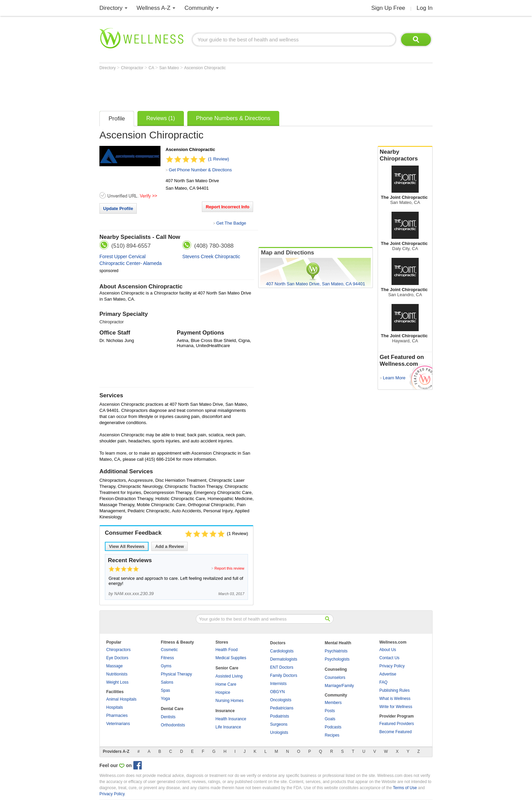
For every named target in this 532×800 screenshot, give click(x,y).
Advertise (388, 674)
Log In (425, 8)
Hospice (223, 692)
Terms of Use (405, 788)
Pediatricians (282, 708)
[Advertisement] (223, 89)
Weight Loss (117, 682)
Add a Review (169, 546)
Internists (278, 684)
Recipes (332, 735)
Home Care (226, 684)
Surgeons (279, 724)
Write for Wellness (396, 707)
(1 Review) (218, 159)
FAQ (383, 682)
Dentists (168, 717)
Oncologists (281, 700)
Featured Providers (397, 724)
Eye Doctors (117, 658)
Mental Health (338, 643)
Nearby (405, 155)
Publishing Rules (394, 690)
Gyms (166, 666)
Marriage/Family (339, 686)
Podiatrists (280, 716)
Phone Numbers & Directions (233, 118)
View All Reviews (127, 546)
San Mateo (169, 68)
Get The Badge (231, 223)
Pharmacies (117, 716)
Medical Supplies (231, 658)
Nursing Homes (230, 701)
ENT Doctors (282, 667)
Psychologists (337, 659)
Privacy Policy (392, 666)
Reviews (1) (160, 118)
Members (333, 703)
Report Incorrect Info (227, 207)
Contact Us (389, 658)
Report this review (229, 568)
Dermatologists (284, 659)
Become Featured (395, 732)
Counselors (335, 678)
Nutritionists (117, 674)
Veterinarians (118, 724)
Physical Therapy (176, 674)
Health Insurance (231, 719)
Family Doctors (284, 675)
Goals (330, 719)
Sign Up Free (388, 8)
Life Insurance (228, 727)
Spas (165, 690)
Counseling (336, 669)
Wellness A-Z (154, 8)
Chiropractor (132, 68)
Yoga (165, 699)
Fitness (167, 658)
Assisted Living (229, 676)
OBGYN (277, 692)
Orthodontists (173, 725)
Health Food (226, 650)
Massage (115, 666)
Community (199, 8)
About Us (388, 650)
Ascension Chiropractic (205, 68)
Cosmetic (169, 650)
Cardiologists (282, 651)
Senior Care (227, 668)
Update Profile (118, 208)
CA (152, 68)
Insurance (225, 711)
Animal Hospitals (121, 699)
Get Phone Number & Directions (200, 170)
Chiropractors (118, 650)
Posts (330, 711)
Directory (111, 8)
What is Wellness (395, 699)
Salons (167, 682)
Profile (117, 119)
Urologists (279, 732)
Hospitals (115, 707)
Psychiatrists (336, 651)
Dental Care (172, 709)
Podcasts (333, 727)
